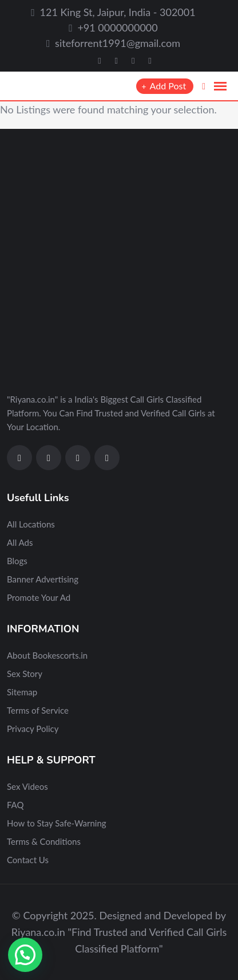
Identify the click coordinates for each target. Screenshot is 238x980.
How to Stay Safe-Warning (57, 823)
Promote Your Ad (39, 597)
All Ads (20, 542)
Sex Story (25, 674)
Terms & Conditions (44, 841)
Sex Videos (27, 786)
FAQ (15, 805)
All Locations (31, 524)
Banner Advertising (43, 579)
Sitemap (22, 692)
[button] (25, 955)
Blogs (17, 561)
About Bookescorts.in (47, 655)
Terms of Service (38, 710)
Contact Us (28, 860)
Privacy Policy (33, 729)
